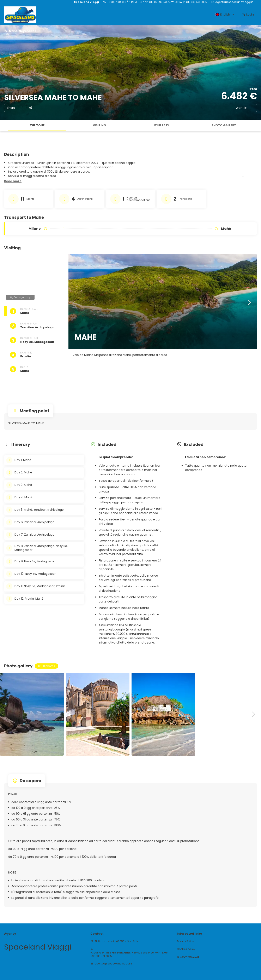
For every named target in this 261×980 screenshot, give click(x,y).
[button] (13, 181)
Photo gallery (224, 125)
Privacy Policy (185, 941)
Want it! (241, 108)
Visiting (99, 125)
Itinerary (162, 125)
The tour (37, 125)
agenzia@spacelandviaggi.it (234, 2)
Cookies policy (186, 949)
